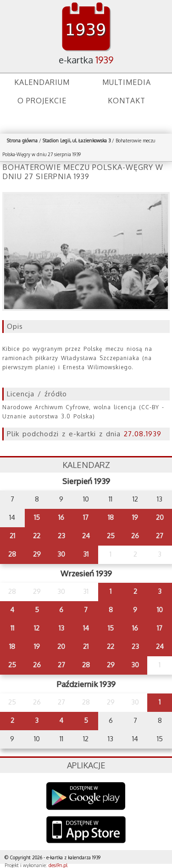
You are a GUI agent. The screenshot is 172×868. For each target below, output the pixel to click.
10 (160, 610)
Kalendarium (42, 82)
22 (37, 536)
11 (12, 628)
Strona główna (22, 141)
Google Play (86, 796)
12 (37, 628)
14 (86, 628)
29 (37, 554)
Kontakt (127, 101)
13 (61, 628)
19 (135, 517)
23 (61, 536)
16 (61, 517)
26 (135, 536)
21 (12, 536)
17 (86, 517)
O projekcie (42, 101)
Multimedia (127, 82)
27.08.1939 (143, 434)
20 (160, 517)
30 (61, 554)
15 (37, 517)
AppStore (86, 831)
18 (111, 517)
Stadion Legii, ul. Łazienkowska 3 (77, 141)
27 (160, 536)
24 (86, 536)
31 (86, 554)
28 (12, 554)
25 (111, 536)
